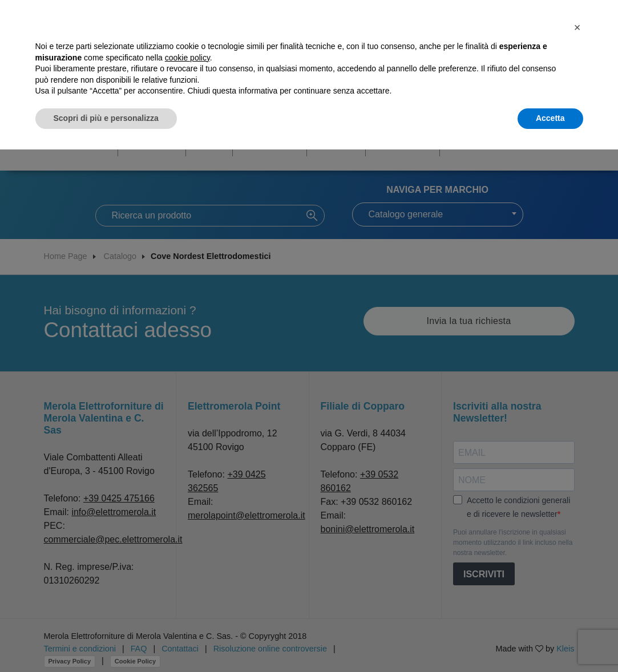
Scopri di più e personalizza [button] (106, 118)
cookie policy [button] (187, 58)
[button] (577, 27)
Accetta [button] (550, 118)
